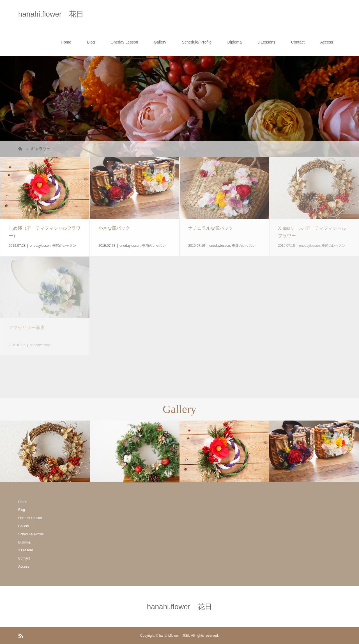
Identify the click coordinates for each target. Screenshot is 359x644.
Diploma (234, 42)
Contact (298, 42)
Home (66, 42)
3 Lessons (266, 42)
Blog (91, 42)
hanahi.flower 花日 (51, 14)
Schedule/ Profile (197, 42)
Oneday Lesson (124, 42)
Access (327, 42)
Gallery (160, 42)
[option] (45, 452)
